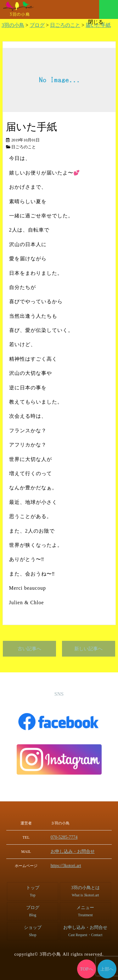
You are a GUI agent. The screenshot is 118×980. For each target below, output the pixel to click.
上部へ (107, 969)
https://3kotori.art (67, 865)
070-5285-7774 (66, 837)
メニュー (109, 9)
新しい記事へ (88, 649)
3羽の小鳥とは (85, 890)
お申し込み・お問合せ (73, 851)
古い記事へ (30, 649)
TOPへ (87, 969)
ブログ (33, 910)
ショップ (33, 930)
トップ (33, 890)
